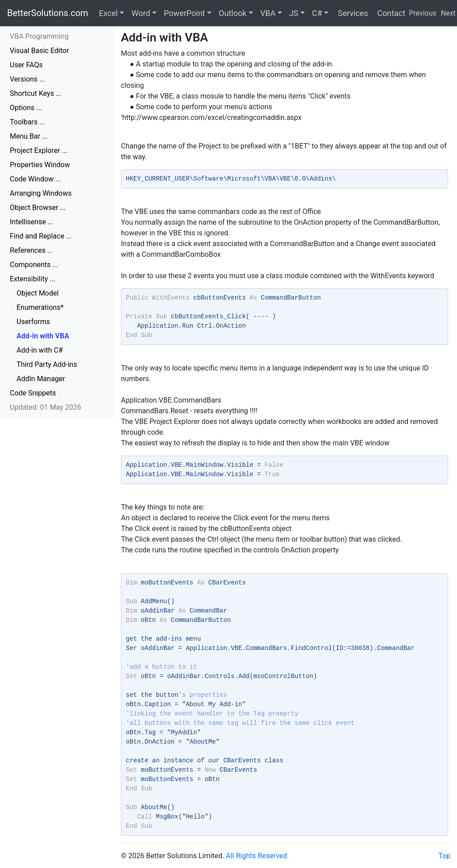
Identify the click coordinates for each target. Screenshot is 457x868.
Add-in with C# (40, 350)
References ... (31, 250)
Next (448, 13)
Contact (390, 13)
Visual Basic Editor (39, 51)
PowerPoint (184, 13)
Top (444, 856)
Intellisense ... (32, 222)
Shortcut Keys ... (36, 93)
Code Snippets (33, 393)
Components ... (34, 265)
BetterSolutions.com (48, 13)
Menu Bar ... (29, 136)
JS (294, 13)
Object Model (37, 293)
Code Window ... (35, 179)
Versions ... (27, 79)
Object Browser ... (38, 208)
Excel (108, 13)
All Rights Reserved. (257, 856)
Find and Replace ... (41, 236)
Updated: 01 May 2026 (46, 407)
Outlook (233, 13)
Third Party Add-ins (47, 364)
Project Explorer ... (39, 150)
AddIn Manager (41, 379)
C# (317, 13)
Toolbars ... (27, 122)
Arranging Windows (41, 193)
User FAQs (26, 65)
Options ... (26, 108)
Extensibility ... (33, 279)
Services (352, 13)
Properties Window (40, 165)
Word (141, 13)
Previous (423, 13)
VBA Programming (39, 36)
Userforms (33, 322)
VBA (268, 13)
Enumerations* (40, 307)
